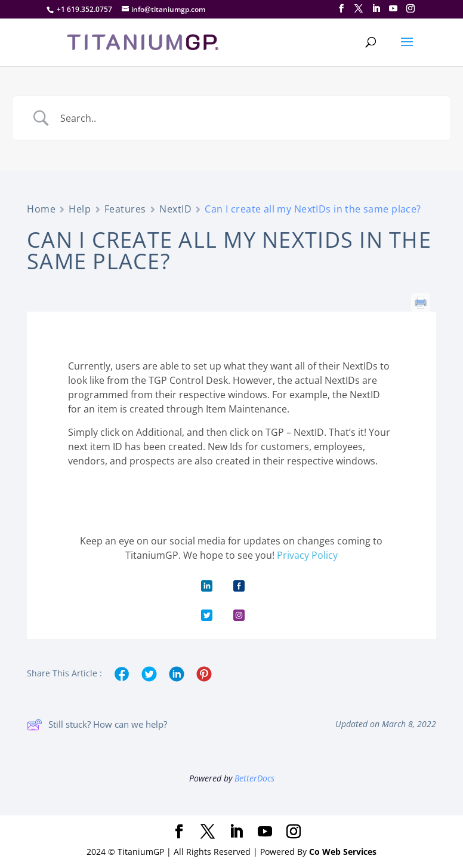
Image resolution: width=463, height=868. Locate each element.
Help (80, 209)
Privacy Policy (307, 555)
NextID (175, 209)
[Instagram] (410, 9)
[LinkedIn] (376, 9)
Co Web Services (343, 852)
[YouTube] (393, 9)
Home (41, 209)
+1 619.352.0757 (84, 9)
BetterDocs (254, 778)
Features (125, 209)
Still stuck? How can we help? (97, 725)
